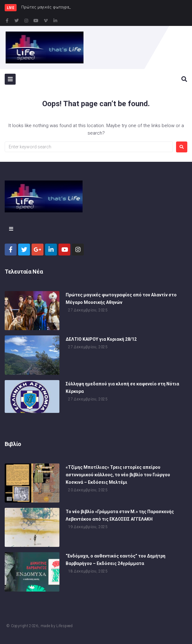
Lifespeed (64, 626)
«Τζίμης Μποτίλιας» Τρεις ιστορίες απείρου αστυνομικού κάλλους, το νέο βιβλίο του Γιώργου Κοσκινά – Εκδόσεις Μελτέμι (118, 475)
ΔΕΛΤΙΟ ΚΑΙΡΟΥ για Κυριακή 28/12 (101, 339)
